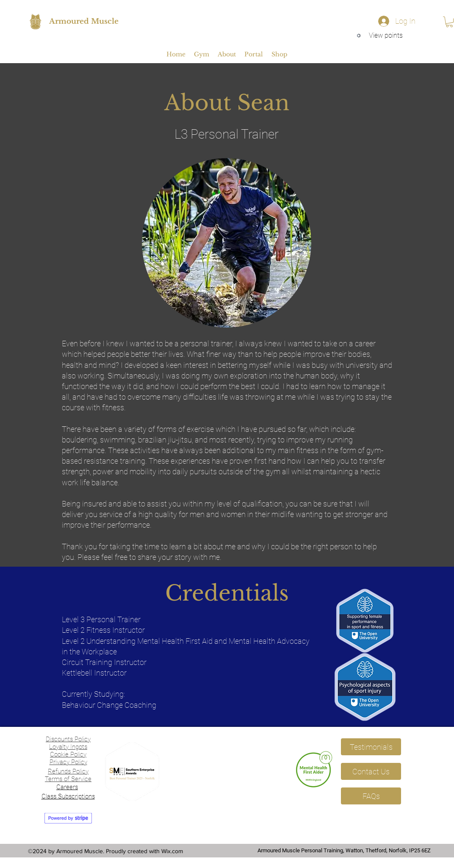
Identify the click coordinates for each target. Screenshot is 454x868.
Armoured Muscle (84, 21)
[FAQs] (371, 796)
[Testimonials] (371, 747)
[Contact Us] (371, 771)
